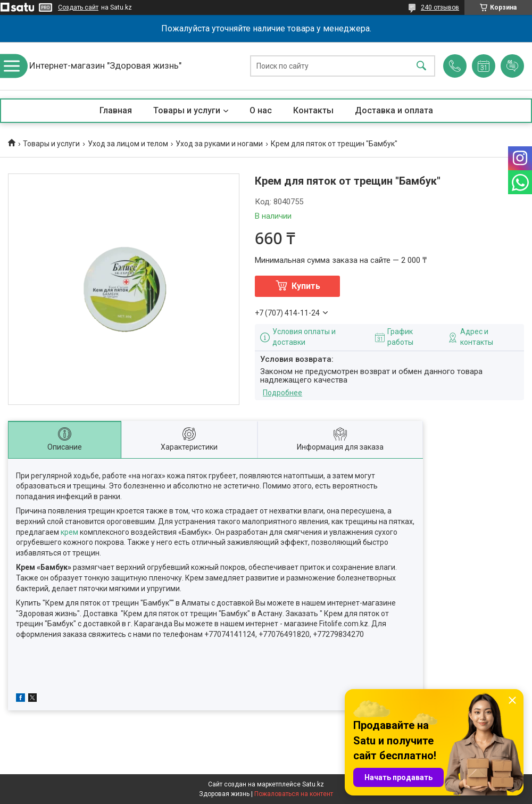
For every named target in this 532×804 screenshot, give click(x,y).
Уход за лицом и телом (128, 144)
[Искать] (421, 66)
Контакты (313, 110)
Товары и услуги (187, 110)
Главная (116, 110)
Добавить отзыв (512, 66)
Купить (306, 286)
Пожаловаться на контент (294, 794)
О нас (261, 110)
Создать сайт (78, 7)
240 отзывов (440, 7)
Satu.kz (313, 784)
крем (69, 532)
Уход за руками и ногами (219, 144)
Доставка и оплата (394, 110)
